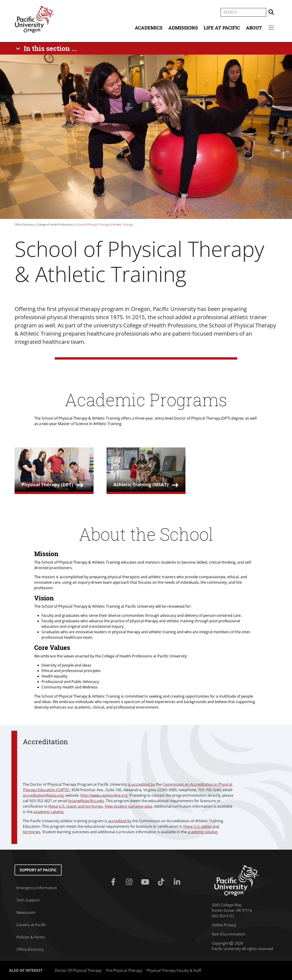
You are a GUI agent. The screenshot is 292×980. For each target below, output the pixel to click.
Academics (149, 28)
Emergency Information (37, 888)
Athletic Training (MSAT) (141, 485)
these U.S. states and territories (76, 806)
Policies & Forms (31, 937)
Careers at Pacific (31, 925)
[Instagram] (130, 882)
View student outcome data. (129, 806)
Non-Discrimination (229, 934)
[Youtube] (146, 882)
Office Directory (24, 225)
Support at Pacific (38, 870)
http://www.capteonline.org (104, 795)
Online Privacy (224, 925)
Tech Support (28, 900)
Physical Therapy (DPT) (47, 485)
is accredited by (141, 784)
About (254, 28)
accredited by (120, 821)
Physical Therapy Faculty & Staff (174, 970)
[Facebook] (114, 882)
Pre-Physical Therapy (124, 970)
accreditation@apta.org (43, 795)
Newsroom (26, 912)
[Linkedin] (178, 882)
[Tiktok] (162, 882)
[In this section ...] (47, 48)
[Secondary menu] (271, 28)
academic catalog (48, 812)
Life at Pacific (222, 28)
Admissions (183, 28)
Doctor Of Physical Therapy (78, 970)
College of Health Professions (55, 225)
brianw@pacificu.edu (86, 801)
